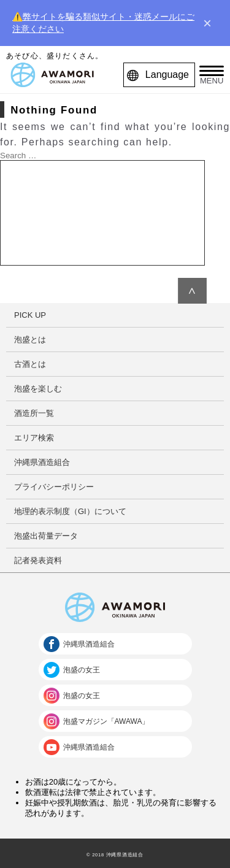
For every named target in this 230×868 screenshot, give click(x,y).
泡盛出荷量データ (46, 536)
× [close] (207, 23)
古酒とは (30, 364)
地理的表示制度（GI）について (70, 511)
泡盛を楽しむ (38, 389)
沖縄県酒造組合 (42, 462)
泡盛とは (30, 340)
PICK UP (30, 315)
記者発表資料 (38, 560)
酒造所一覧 (34, 413)
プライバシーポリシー (54, 487)
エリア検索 (34, 438)
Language (161, 75)
